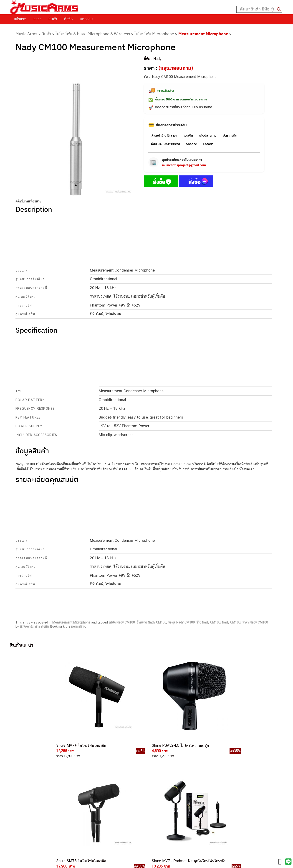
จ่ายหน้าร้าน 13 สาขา (164, 136)
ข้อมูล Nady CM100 (181, 622)
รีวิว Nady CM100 (208, 622)
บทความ (86, 19)
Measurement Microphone (203, 34)
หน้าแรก (20, 19)
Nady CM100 (231, 622)
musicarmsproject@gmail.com (184, 165)
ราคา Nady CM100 (255, 622)
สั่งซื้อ (68, 19)
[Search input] (257, 9)
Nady (157, 59)
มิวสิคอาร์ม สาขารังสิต (34, 626)
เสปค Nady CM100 (122, 622)
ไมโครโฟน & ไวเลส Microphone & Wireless (93, 34)
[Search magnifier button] (279, 9)
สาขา (37, 19)
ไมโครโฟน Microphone (154, 34)
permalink (78, 626)
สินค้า (53, 19)
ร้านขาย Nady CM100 (151, 622)
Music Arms (26, 34)
